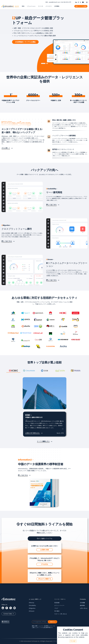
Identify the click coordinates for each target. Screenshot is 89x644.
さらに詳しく (6, 148)
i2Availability (32, 605)
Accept (73, 641)
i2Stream (32, 611)
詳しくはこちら (51, 205)
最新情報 (82, 605)
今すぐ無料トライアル (45, 539)
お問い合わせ (84, 608)
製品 (23, 6)
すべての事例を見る (43, 441)
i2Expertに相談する (45, 579)
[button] (87, 2)
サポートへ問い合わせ (61, 614)
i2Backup (32, 603)
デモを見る (45, 564)
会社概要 (82, 603)
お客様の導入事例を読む (33, 433)
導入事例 (57, 611)
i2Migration (32, 608)
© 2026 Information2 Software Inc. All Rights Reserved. (36, 641)
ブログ (56, 608)
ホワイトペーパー (59, 605)
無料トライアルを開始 (81, 6)
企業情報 (57, 6)
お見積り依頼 (45, 550)
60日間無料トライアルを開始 (25, 42)
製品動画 (57, 603)
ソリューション (31, 6)
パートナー (49, 6)
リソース (41, 6)
